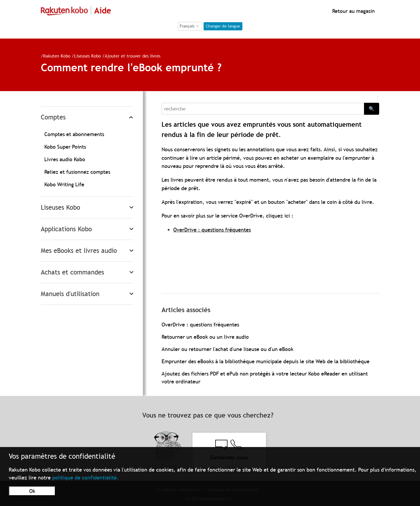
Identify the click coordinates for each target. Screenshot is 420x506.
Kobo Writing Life (64, 184)
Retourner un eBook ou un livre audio (205, 337)
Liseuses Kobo (87, 56)
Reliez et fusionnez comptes (77, 172)
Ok (32, 491)
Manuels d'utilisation (70, 294)
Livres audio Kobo (65, 159)
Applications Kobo (66, 229)
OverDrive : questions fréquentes (212, 230)
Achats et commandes (72, 272)
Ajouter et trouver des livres (133, 56)
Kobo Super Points (65, 147)
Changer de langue (223, 26)
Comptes (53, 117)
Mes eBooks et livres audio (79, 251)
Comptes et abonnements (74, 134)
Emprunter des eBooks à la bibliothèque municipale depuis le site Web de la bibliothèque (266, 361)
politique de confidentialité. (85, 478)
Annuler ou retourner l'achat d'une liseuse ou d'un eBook (228, 349)
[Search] (263, 109)
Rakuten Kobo (57, 56)
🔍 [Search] (372, 109)
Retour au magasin (353, 11)
